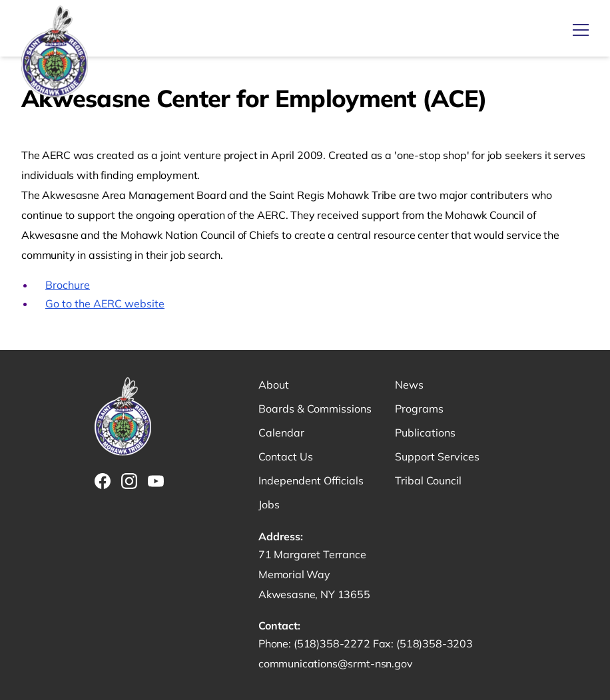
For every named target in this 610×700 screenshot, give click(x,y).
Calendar (281, 433)
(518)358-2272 (333, 643)
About (274, 385)
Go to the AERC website (105, 303)
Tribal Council (428, 480)
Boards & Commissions (315, 409)
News (409, 385)
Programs (419, 409)
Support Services (437, 456)
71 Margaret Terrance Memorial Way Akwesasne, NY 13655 (314, 574)
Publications (425, 433)
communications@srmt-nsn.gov (336, 663)
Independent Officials (311, 480)
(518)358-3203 (435, 643)
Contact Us (286, 456)
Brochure (68, 285)
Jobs (269, 504)
